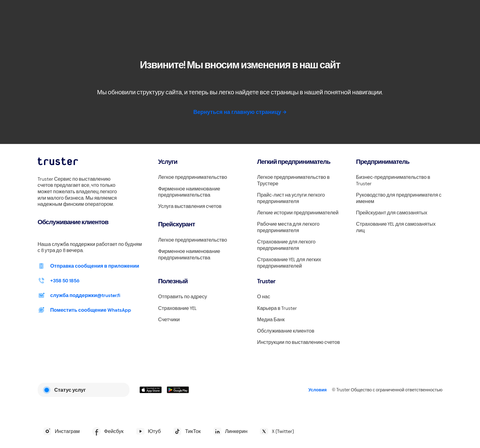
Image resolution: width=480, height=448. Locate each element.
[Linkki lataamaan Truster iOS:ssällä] (151, 390)
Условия (317, 390)
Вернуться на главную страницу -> (240, 112)
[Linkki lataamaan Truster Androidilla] (178, 390)
